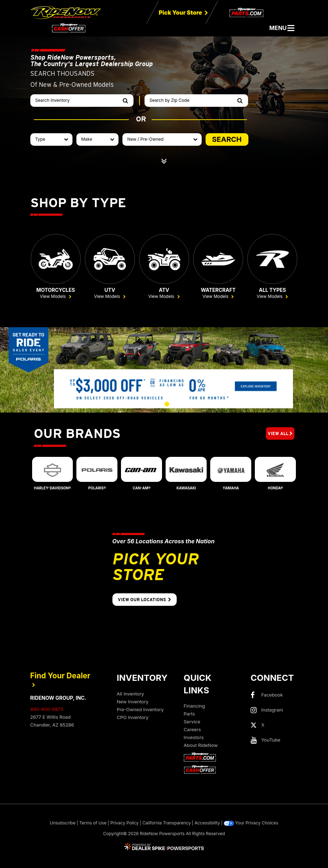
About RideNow (201, 746)
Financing (195, 707)
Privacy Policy (124, 824)
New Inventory (133, 702)
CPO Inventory (133, 718)
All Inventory (130, 694)
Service (192, 722)
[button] (138, 405)
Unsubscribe (63, 824)
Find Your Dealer (60, 680)
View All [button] (280, 435)
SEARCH (227, 139)
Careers (192, 730)
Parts (190, 714)
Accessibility (207, 824)
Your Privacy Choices (251, 824)
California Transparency (166, 824)
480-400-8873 (47, 710)
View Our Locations (145, 601)
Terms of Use (93, 824)
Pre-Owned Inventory (140, 710)
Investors (194, 738)
